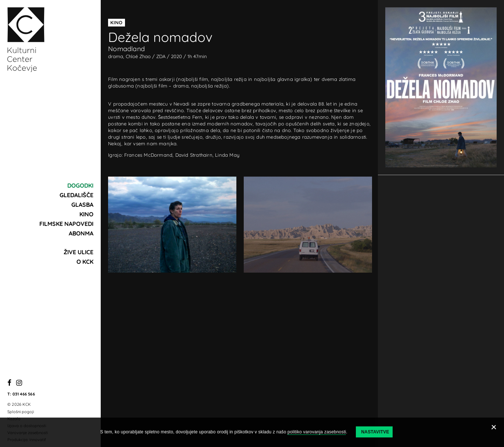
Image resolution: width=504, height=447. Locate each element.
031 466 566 (24, 394)
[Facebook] (9, 383)
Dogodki (80, 185)
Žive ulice (78, 252)
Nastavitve (375, 432)
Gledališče (76, 195)
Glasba (82, 205)
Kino (86, 214)
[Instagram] (19, 383)
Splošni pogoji (21, 412)
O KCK (85, 262)
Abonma (81, 233)
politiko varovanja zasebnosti (317, 432)
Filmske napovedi (66, 224)
